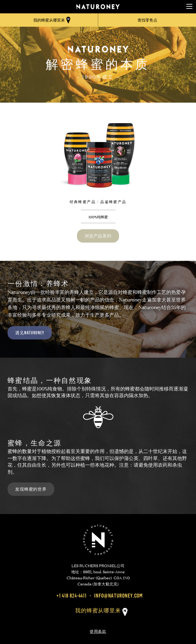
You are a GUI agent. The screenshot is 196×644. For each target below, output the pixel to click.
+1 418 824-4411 (72, 596)
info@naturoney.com (118, 596)
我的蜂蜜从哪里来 (98, 610)
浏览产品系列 (98, 236)
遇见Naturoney (30, 333)
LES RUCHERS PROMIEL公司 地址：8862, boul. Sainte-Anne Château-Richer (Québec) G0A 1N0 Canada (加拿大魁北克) (98, 574)
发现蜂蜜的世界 (31, 489)
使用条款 (98, 631)
